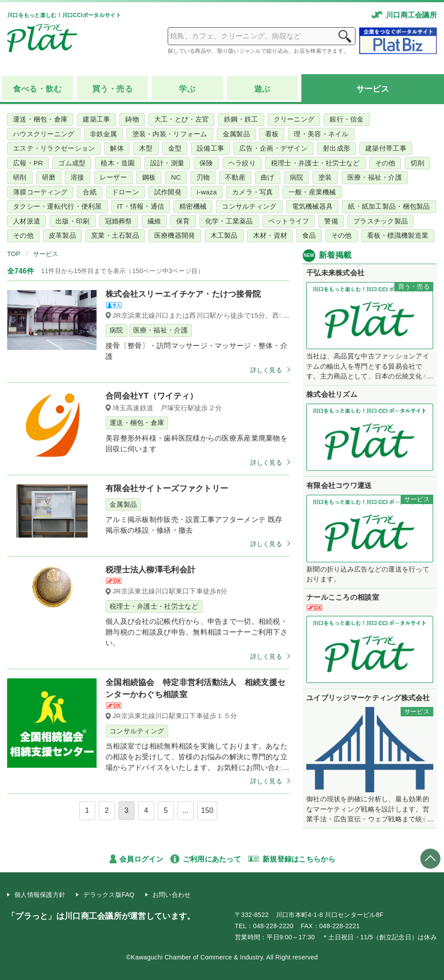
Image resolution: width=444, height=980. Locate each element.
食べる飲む (38, 89)
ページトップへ (430, 859)
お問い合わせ (172, 895)
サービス (373, 89)
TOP (14, 254)
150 (207, 810)
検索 (345, 36)
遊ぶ (262, 89)
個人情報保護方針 (40, 895)
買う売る (112, 89)
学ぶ (187, 89)
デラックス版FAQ (109, 895)
